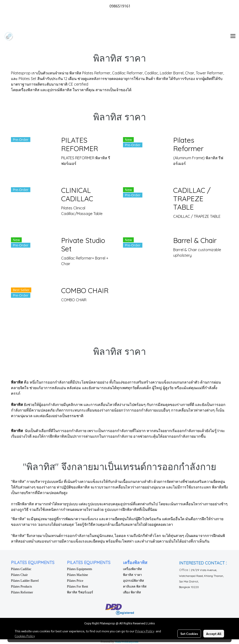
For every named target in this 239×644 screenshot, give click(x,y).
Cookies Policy (25, 636)
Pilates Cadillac (21, 569)
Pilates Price (75, 581)
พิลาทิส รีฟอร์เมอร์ (80, 592)
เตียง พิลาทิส (132, 592)
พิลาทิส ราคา (132, 575)
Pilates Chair (19, 575)
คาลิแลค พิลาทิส (135, 587)
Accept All (214, 634)
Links (151, 623)
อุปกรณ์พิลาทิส (134, 581)
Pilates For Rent (77, 587)
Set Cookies (189, 634)
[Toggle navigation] (233, 36)
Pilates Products (21, 587)
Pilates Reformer (22, 592)
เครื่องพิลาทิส (132, 569)
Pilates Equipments (80, 569)
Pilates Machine (77, 575)
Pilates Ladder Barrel (25, 581)
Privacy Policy (145, 631)
